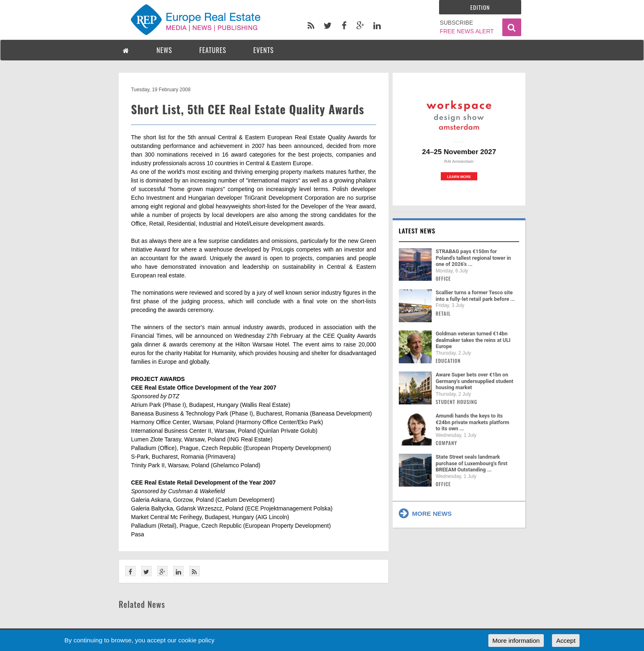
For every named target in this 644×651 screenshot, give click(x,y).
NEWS (164, 50)
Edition (480, 7)
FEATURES (213, 50)
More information (516, 641)
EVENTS (264, 50)
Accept (566, 641)
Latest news (417, 231)
